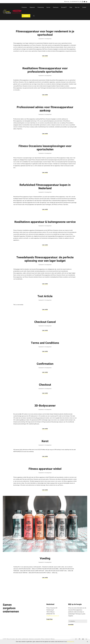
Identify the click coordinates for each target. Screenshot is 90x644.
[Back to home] (12, 12)
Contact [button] (84, 7)
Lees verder (45, 56)
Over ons (77, 7)
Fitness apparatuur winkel (45, 469)
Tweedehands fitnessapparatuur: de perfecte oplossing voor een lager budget (45, 259)
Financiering (41, 7)
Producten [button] (24, 7)
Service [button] (48, 7)
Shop (71, 7)
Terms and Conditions (45, 343)
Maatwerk (32, 7)
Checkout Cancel (45, 322)
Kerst (45, 441)
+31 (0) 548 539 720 (74, 2)
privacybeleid (70, 642)
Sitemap (53, 639)
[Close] (87, 642)
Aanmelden (71, 624)
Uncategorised (48, 39)
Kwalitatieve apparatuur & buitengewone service (45, 222)
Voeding (45, 558)
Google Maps (49, 619)
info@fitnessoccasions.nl (53, 616)
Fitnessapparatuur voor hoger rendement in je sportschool (45, 33)
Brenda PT (64, 7)
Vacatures (26, 16)
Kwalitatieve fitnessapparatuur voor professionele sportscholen (45, 70)
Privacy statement (46, 639)
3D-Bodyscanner (45, 406)
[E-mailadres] (78, 621)
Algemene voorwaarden (35, 639)
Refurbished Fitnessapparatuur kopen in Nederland (45, 187)
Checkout (45, 385)
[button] (34, 16)
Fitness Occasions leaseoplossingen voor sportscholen (45, 148)
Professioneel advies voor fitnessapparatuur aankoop (45, 109)
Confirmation (45, 364)
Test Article (45, 296)
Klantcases (56, 7)
